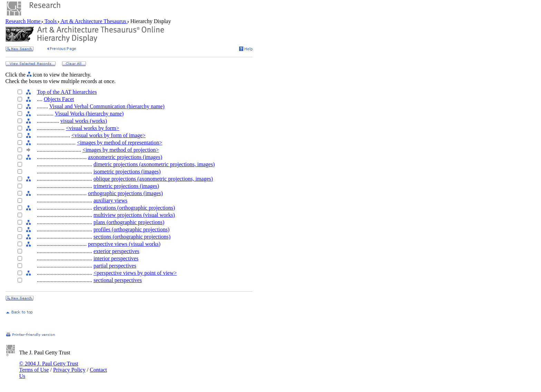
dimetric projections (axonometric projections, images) (154, 164)
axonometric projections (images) (125, 157)
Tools (51, 21)
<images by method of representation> (120, 143)
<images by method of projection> (121, 150)
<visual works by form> (92, 128)
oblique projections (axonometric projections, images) (153, 179)
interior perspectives (116, 258)
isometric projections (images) (127, 172)
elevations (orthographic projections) (134, 208)
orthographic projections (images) (125, 193)
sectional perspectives (118, 280)
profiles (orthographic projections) (131, 229)
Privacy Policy (69, 370)
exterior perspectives (116, 251)
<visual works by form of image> (109, 135)
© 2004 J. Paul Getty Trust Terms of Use (49, 367)
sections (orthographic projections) (132, 237)
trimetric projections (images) (126, 186)
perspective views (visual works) (124, 244)
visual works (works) (84, 121)
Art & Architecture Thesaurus (93, 21)
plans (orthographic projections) (129, 222)
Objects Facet (59, 99)
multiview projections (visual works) (134, 215)
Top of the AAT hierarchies (67, 92)
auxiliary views (110, 200)
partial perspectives (115, 266)
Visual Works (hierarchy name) (89, 114)
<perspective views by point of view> (135, 273)
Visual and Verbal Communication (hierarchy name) (107, 106)
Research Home (24, 21)
